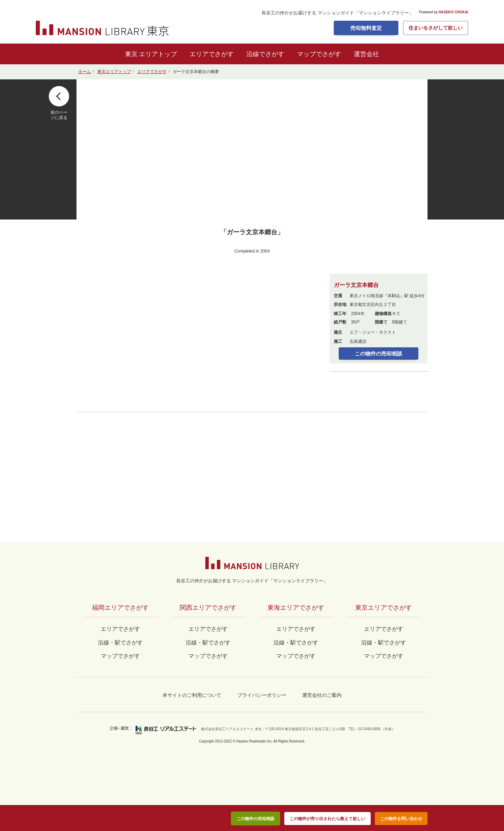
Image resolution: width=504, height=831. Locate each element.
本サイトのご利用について (192, 695)
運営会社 (366, 54)
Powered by (444, 12)
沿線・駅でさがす (384, 643)
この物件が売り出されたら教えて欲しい (327, 819)
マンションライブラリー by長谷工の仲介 (252, 563)
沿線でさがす (265, 54)
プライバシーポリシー (262, 695)
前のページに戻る (59, 115)
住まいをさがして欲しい (436, 28)
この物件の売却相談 (379, 354)
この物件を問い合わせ (401, 819)
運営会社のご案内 (322, 695)
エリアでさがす (212, 54)
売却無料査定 (366, 28)
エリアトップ (158, 54)
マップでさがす (319, 54)
